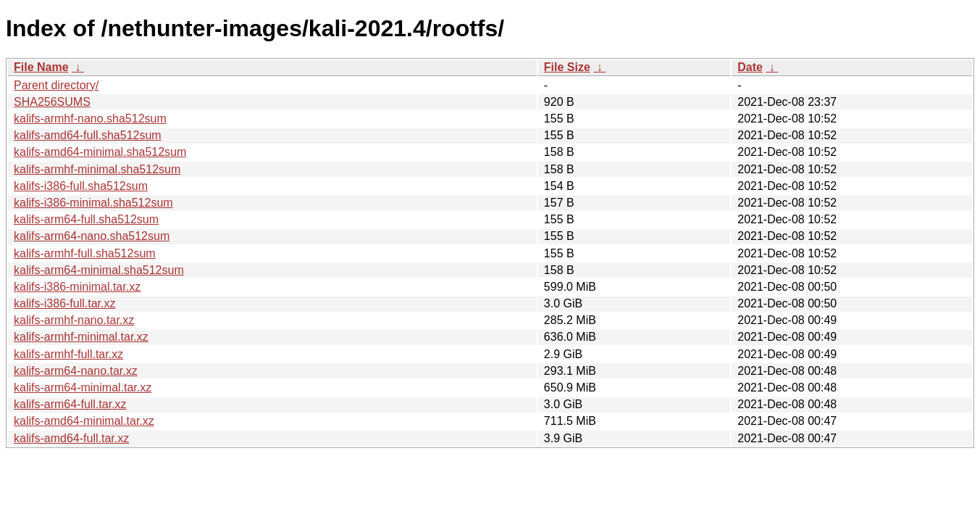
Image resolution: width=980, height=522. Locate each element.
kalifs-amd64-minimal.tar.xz (84, 421)
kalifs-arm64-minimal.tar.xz (83, 388)
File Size (567, 67)
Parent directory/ (56, 85)
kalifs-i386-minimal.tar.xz (77, 287)
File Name (41, 67)
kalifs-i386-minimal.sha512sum (93, 203)
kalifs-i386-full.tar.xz (65, 303)
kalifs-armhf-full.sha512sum (85, 253)
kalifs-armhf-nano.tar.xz (74, 320)
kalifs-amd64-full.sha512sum (88, 135)
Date (750, 67)
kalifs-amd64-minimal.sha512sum (100, 152)
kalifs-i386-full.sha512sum (81, 186)
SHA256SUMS (52, 102)
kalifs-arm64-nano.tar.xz (76, 371)
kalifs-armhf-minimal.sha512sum (97, 169)
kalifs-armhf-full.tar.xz (68, 354)
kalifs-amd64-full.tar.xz (71, 438)
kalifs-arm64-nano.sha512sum (92, 236)
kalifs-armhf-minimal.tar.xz (81, 337)
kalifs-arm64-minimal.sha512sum (99, 270)
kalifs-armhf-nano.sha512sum (90, 119)
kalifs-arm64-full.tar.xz (70, 404)
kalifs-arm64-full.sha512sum (86, 219)
